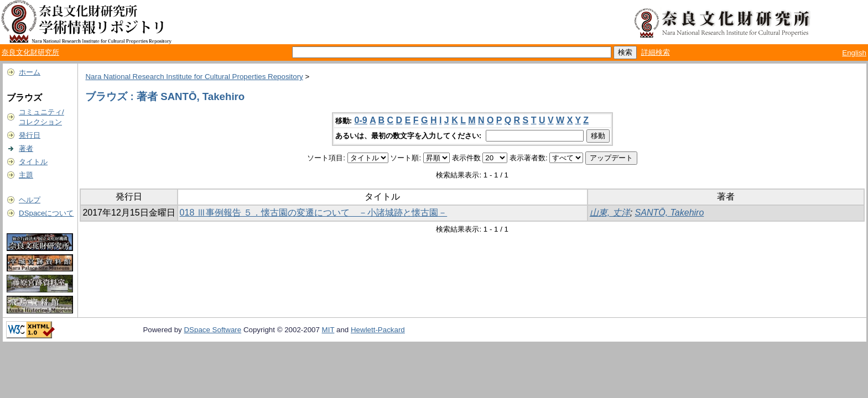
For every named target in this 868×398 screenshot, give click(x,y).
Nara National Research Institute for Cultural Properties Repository (194, 77)
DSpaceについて (46, 213)
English (854, 53)
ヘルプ (30, 200)
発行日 (30, 135)
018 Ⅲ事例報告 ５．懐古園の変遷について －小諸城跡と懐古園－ (314, 213)
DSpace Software (212, 330)
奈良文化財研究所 (30, 52)
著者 (26, 148)
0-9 (361, 120)
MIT (328, 330)
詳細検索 (656, 52)
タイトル (33, 162)
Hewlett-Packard (378, 330)
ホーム (30, 72)
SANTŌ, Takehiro (670, 213)
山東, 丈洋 (610, 213)
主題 (26, 175)
